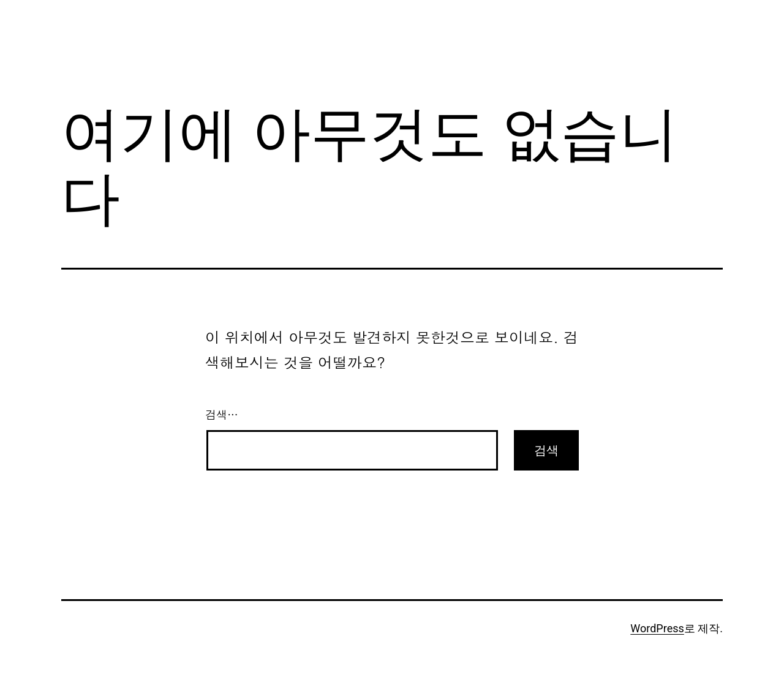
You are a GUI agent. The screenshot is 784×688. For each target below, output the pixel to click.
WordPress (657, 628)
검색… (222, 414)
